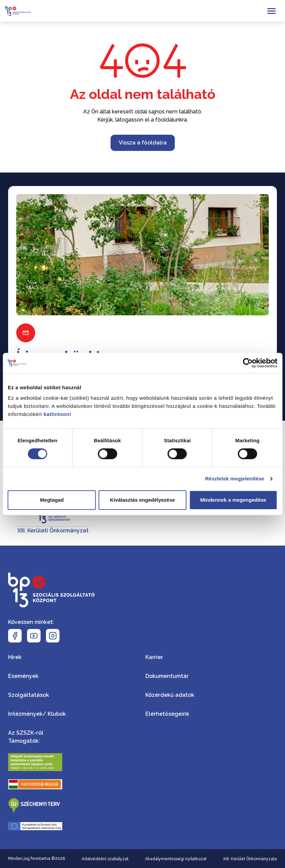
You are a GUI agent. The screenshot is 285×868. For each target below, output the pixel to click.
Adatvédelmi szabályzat (105, 859)
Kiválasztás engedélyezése (143, 500)
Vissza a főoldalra (143, 143)
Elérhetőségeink (167, 714)
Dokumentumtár (167, 676)
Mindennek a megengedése (233, 500)
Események (23, 676)
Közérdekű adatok (170, 695)
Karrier (154, 657)
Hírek (15, 657)
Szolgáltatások (29, 695)
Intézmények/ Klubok (37, 714)
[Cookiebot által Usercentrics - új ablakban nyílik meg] (248, 363)
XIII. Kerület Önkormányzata (250, 859)
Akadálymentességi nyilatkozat (176, 859)
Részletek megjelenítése (235, 479)
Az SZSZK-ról (26, 733)
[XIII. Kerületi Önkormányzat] (53, 520)
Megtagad (52, 500)
